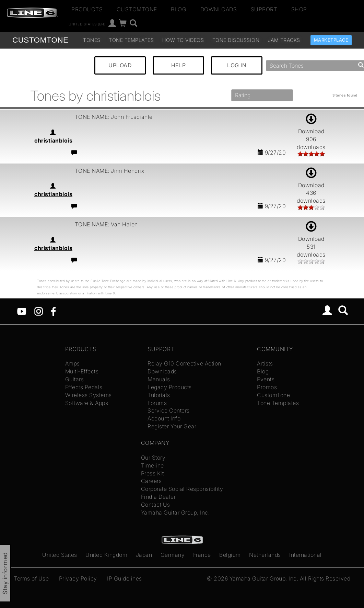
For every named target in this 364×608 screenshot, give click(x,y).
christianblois (53, 140)
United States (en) (87, 24)
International (306, 555)
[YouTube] (22, 311)
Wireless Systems (89, 395)
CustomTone (137, 9)
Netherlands (265, 555)
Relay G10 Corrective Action (184, 363)
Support (264, 9)
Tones (92, 40)
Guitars (75, 379)
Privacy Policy (78, 578)
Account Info (164, 418)
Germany (173, 555)
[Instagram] (39, 311)
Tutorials (159, 395)
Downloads (219, 9)
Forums (157, 403)
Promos (267, 387)
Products (87, 9)
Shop (299, 9)
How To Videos (183, 40)
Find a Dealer (158, 497)
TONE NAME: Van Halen (106, 224)
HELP (179, 65)
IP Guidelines (125, 578)
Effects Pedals (84, 387)
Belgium (230, 555)
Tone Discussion (236, 40)
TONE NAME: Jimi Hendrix (110, 171)
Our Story (153, 458)
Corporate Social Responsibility (182, 489)
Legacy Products (170, 387)
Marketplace (331, 40)
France (202, 555)
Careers (151, 481)
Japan (144, 555)
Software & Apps (87, 403)
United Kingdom (106, 555)
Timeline (152, 465)
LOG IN (237, 65)
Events (266, 379)
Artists (265, 363)
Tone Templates (131, 40)
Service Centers (169, 410)
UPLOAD (120, 65)
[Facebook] (53, 311)
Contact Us (156, 505)
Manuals (159, 379)
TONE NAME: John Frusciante (114, 117)
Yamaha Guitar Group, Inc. (175, 513)
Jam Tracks (284, 40)
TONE (40, 40)
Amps (73, 363)
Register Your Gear (172, 426)
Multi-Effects (82, 371)
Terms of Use (31, 578)
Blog (179, 9)
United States (60, 555)
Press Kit (152, 473)
